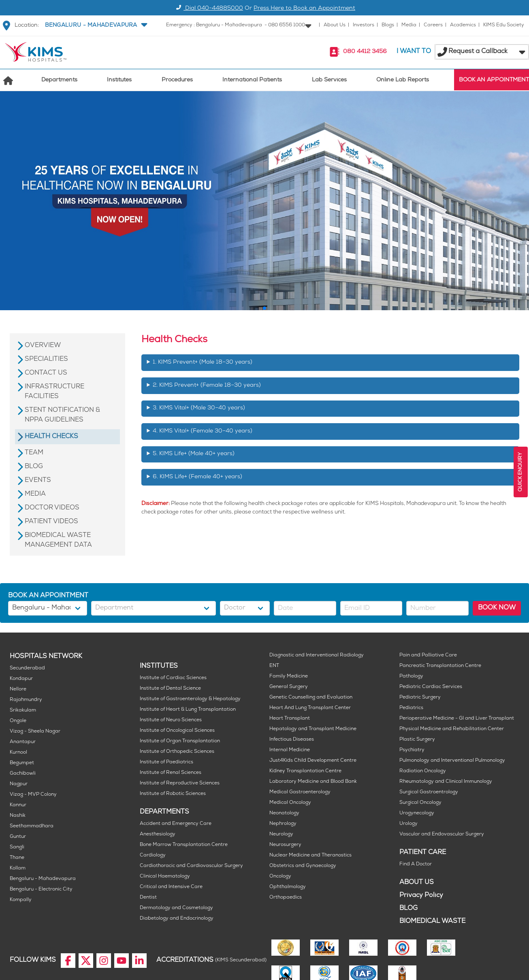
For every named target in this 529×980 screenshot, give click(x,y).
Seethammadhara (32, 826)
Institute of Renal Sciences (171, 773)
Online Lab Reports (403, 80)
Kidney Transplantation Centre (305, 771)
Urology (408, 824)
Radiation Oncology (423, 771)
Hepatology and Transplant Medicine (313, 729)
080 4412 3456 (365, 52)
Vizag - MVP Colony (33, 795)
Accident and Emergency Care (176, 824)
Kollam (18, 868)
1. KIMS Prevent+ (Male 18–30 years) (203, 363)
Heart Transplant (290, 719)
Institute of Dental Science (170, 689)
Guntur (18, 837)
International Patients (252, 80)
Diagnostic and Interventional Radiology (317, 655)
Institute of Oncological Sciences (177, 731)
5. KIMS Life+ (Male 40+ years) (194, 454)
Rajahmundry (26, 700)
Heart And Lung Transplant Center (310, 708)
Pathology (411, 676)
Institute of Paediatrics (166, 762)
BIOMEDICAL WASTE (432, 921)
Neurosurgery (285, 845)
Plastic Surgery (417, 740)
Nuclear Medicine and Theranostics (310, 855)
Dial (208, 9)
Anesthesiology (158, 834)
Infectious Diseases (292, 740)
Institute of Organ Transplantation (180, 741)
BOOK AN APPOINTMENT (494, 80)
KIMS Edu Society (504, 25)
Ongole (18, 721)
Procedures (177, 80)
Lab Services (329, 80)
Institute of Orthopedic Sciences (177, 752)
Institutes (119, 80)
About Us (335, 25)
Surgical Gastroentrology (429, 792)
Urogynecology (417, 813)
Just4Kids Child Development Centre (313, 761)
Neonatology (284, 813)
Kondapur (21, 679)
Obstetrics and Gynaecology (303, 866)
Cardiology (153, 855)
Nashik (18, 816)
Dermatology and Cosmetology (176, 908)
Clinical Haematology (165, 877)
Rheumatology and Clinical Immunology (446, 782)
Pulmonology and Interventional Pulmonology (452, 761)
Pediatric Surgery (420, 698)
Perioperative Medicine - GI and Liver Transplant (457, 719)
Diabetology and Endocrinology (177, 919)
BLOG (408, 909)
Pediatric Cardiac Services (431, 687)
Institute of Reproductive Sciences (180, 783)
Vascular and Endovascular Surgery (442, 834)
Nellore (18, 689)
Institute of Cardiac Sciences (173, 678)
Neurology (281, 834)
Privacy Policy (421, 896)
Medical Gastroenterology (300, 792)
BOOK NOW (497, 608)
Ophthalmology (288, 887)
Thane (17, 858)
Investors (364, 25)
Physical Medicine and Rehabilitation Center (452, 729)
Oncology (280, 877)
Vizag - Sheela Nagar (35, 732)
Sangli (17, 847)
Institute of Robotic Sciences (173, 794)
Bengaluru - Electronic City (41, 889)
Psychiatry (412, 750)
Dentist (148, 898)
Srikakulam (23, 710)
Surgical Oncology (420, 803)
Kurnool (18, 753)
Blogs (388, 25)
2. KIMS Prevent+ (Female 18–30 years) (207, 386)
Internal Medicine (290, 750)
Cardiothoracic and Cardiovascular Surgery (191, 866)
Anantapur (23, 742)
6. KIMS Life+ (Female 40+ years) (197, 477)
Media (409, 25)
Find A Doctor (416, 864)
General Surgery (289, 687)
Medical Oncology (290, 803)
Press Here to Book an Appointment (304, 9)
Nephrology (283, 824)
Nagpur (19, 784)
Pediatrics (411, 708)
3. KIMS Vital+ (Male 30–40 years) (199, 408)
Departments (59, 80)
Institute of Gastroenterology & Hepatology (190, 699)
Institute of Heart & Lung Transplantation (188, 710)
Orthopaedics (286, 898)
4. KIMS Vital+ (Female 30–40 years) (203, 431)
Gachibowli (23, 774)
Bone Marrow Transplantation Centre (184, 845)
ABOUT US (417, 883)
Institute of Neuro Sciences (171, 720)
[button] (95, 26)
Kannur (18, 805)
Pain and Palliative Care (428, 655)
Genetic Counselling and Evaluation (311, 698)
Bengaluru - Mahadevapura (43, 879)
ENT (274, 666)
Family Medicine (289, 676)
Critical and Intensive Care (171, 887)
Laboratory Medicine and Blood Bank (313, 782)
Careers (433, 25)
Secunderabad (27, 668)
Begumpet (22, 763)
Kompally (21, 900)
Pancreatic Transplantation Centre (440, 666)
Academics (463, 25)
